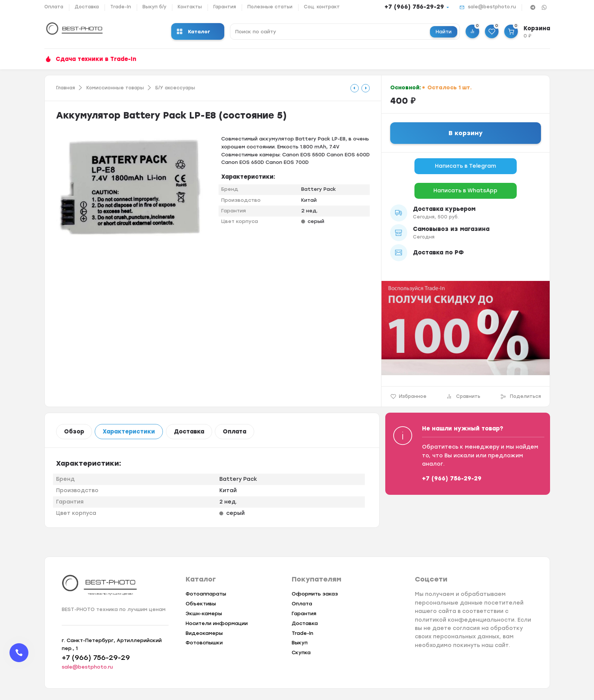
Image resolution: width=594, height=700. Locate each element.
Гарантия (225, 7)
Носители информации (217, 623)
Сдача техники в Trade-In (96, 59)
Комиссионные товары (115, 88)
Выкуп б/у (154, 7)
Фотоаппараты (206, 594)
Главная (66, 88)
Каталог (194, 32)
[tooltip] (355, 88)
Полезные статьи (270, 7)
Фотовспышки (204, 643)
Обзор (74, 432)
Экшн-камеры (204, 613)
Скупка (301, 652)
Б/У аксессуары (175, 88)
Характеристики (129, 432)
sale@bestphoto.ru (492, 7)
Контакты (190, 7)
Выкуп (300, 643)
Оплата (54, 7)
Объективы (201, 604)
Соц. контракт (322, 7)
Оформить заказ (315, 594)
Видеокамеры (204, 633)
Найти (444, 32)
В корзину (466, 133)
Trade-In (121, 7)
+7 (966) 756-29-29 (414, 7)
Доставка (87, 7)
